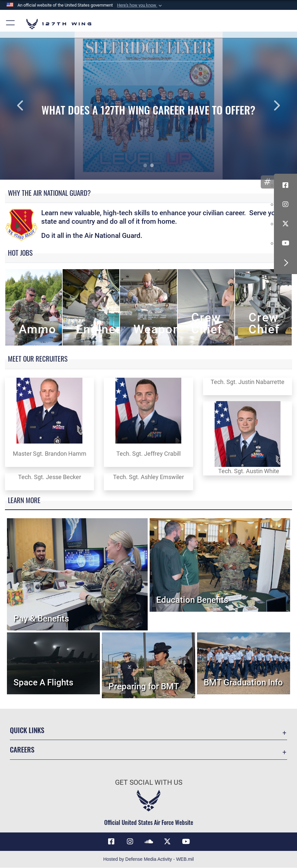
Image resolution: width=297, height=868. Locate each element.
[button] (140, 5)
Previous (30, 106)
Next (267, 106)
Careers (22, 749)
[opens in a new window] (130, 842)
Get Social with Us (149, 782)
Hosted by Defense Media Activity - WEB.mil (148, 859)
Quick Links (27, 730)
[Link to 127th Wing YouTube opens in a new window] (186, 842)
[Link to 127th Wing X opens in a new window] (167, 842)
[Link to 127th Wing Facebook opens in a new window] (111, 842)
